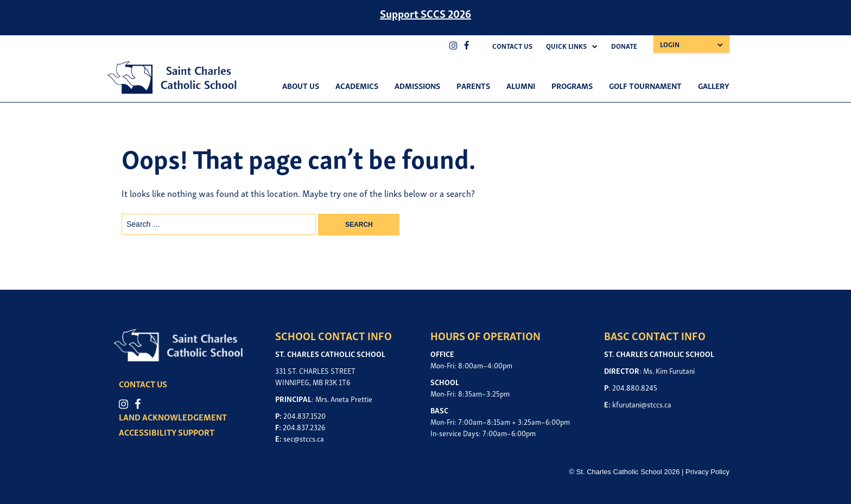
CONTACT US (143, 384)
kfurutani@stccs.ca (642, 404)
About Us (301, 85)
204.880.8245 (635, 387)
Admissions (417, 85)
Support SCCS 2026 (426, 13)
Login (670, 44)
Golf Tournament (645, 85)
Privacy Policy (707, 472)
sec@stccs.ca (304, 438)
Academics (357, 85)
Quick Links (566, 46)
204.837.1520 (304, 415)
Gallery (714, 85)
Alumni (521, 85)
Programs (572, 85)
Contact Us (512, 46)
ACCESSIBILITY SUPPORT (167, 432)
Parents (473, 85)
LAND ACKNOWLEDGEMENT (173, 417)
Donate (624, 46)
